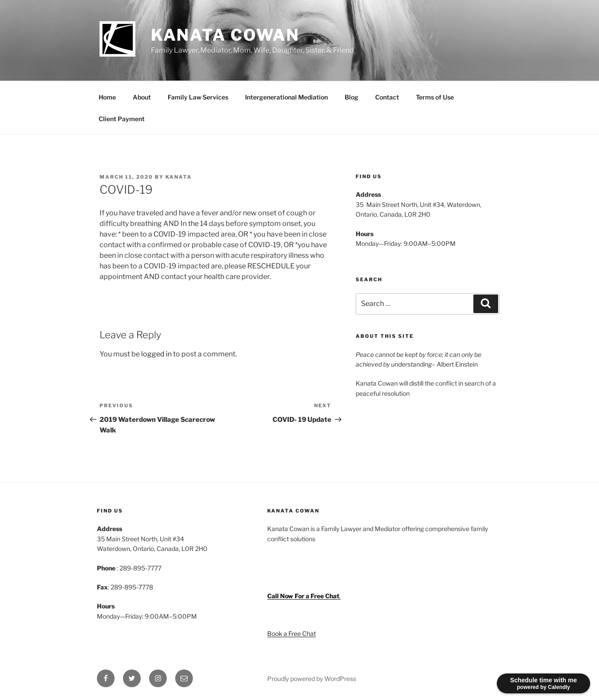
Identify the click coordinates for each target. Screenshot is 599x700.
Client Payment (122, 119)
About (142, 97)
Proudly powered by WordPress (312, 679)
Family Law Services (198, 97)
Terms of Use (435, 97)
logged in (156, 354)
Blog (351, 97)
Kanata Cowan (225, 35)
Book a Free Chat (292, 633)
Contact (387, 97)
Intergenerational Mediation (286, 97)
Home (107, 97)
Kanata (179, 177)
